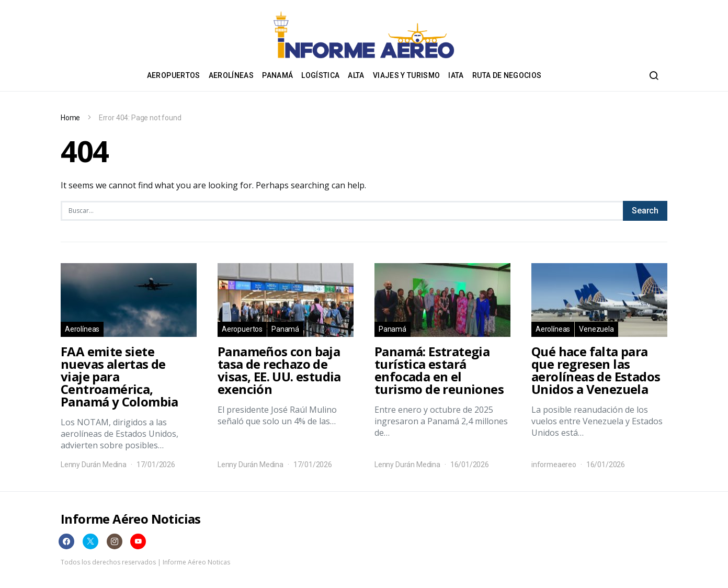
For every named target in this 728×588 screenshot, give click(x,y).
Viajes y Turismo (407, 75)
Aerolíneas (231, 75)
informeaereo (554, 465)
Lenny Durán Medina (94, 465)
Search (645, 211)
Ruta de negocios (507, 75)
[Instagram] (115, 541)
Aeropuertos (174, 75)
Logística (320, 75)
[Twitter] (90, 541)
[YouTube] (138, 541)
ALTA (356, 75)
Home (70, 118)
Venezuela (596, 329)
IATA (456, 75)
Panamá (277, 75)
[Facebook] (66, 541)
